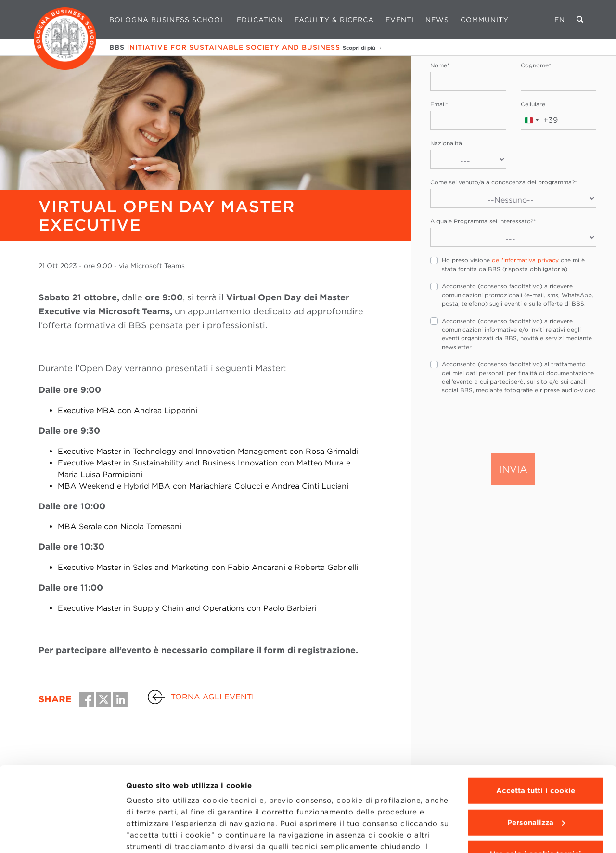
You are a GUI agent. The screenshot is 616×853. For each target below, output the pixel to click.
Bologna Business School (167, 20)
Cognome (536, 65)
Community (485, 20)
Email (439, 104)
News (437, 20)
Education (260, 20)
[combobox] (539, 120)
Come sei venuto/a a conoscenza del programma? (504, 182)
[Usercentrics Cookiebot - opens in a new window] (62, 834)
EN (560, 20)
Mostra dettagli (155, 834)
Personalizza (536, 750)
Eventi (400, 20)
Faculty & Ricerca (334, 20)
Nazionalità (446, 143)
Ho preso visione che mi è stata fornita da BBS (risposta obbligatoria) (513, 265)
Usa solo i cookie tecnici (536, 781)
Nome (440, 65)
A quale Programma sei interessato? (483, 221)
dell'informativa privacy (525, 260)
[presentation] (503, 423)
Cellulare (533, 104)
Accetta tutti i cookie (536, 718)
